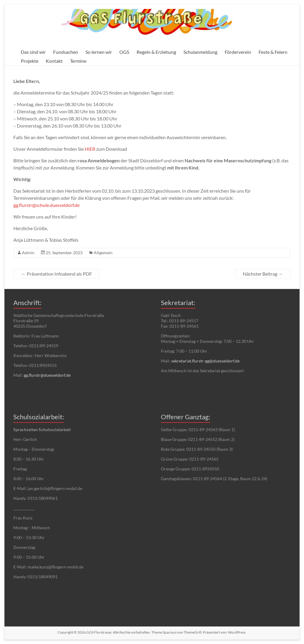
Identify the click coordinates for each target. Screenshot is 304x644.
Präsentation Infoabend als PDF (57, 274)
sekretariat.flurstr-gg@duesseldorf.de (205, 361)
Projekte (30, 61)
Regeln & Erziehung (156, 52)
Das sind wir (33, 52)
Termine (78, 61)
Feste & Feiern (273, 52)
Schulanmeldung (200, 52)
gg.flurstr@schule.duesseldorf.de (46, 205)
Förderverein (238, 52)
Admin (28, 253)
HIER (90, 149)
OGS (124, 52)
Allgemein (103, 253)
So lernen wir (99, 52)
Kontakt (54, 61)
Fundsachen (66, 52)
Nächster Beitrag (263, 274)
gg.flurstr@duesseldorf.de (47, 375)
